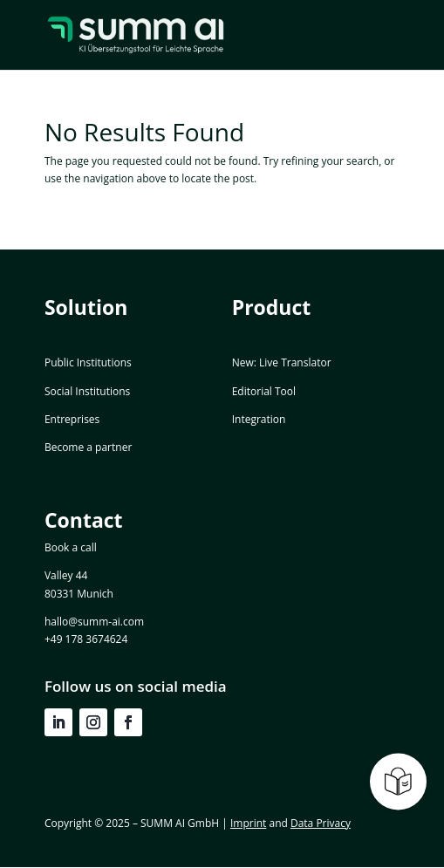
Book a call (71, 547)
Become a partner (88, 447)
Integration (259, 419)
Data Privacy (321, 823)
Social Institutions (87, 391)
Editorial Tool (264, 391)
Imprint (248, 823)
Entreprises (72, 419)
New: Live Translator (282, 362)
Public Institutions (88, 362)
